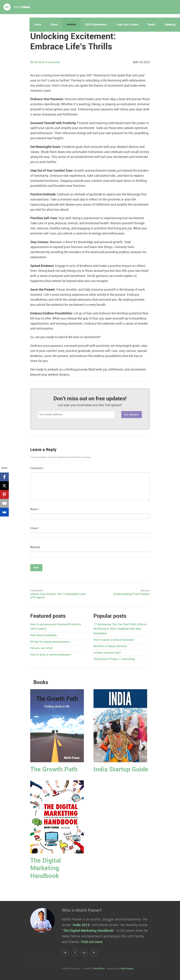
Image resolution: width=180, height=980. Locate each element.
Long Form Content (127, 25)
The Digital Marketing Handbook (46, 868)
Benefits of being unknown (110, 646)
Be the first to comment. (46, 62)
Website (35, 547)
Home (38, 25)
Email (35, 528)
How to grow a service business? (51, 655)
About (54, 25)
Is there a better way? (107, 653)
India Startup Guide (121, 770)
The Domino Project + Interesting (114, 659)
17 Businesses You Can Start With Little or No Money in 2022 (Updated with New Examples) (120, 629)
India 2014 (81, 925)
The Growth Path (54, 770)
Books (152, 25)
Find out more (92, 942)
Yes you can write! (42, 648)
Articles (71, 25)
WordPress (99, 969)
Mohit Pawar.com (17, 7)
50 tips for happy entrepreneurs (50, 642)
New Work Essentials (43, 635)
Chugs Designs (126, 969)
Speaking (170, 25)
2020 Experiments (96, 25)
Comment (37, 468)
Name (35, 509)
